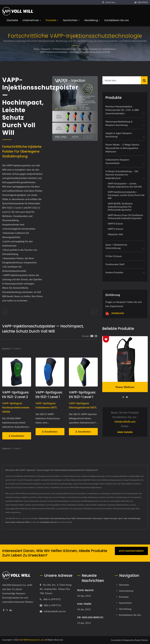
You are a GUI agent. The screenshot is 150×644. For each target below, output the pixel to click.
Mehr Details (125, 432)
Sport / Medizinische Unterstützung (116, 246)
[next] (94, 312)
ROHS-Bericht (86, 590)
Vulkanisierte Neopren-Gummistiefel (118, 161)
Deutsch (143, 2)
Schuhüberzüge (134, 518)
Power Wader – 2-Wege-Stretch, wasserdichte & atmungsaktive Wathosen (123, 148)
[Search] (119, 2)
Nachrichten (71, 20)
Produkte (52, 20)
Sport (120, 518)
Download (115, 313)
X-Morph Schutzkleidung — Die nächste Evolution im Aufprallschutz (84, 49)
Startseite (12, 20)
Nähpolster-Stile (115, 234)
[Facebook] (4, 610)
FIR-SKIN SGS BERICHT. (91, 617)
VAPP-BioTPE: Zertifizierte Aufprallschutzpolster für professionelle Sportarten (120, 207)
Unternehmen (32, 20)
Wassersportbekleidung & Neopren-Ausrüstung (119, 123)
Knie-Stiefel (84, 604)
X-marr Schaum (114, 256)
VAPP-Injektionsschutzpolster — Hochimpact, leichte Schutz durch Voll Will (75, 52)
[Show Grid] (92, 336)
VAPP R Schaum (115, 224)
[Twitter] (7, 610)
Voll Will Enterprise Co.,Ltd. (32, 640)
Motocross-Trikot (23, 522)
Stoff (125, 518)
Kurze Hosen (10, 522)
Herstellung (92, 20)
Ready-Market (141, 640)
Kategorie (46, 49)
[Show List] (96, 336)
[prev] (5, 312)
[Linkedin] (11, 610)
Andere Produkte (114, 272)
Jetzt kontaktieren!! (131, 551)
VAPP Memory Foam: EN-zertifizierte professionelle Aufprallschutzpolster (125, 217)
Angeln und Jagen (110, 518)
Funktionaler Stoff (115, 264)
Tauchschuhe (44, 518)
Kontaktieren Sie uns (117, 20)
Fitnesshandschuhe (84, 518)
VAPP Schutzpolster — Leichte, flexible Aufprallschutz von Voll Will (125, 185)
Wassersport (98, 518)
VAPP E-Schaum (115, 229)
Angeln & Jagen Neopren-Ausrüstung (119, 135)
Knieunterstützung (57, 518)
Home (37, 49)
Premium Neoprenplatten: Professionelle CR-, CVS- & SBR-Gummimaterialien (122, 110)
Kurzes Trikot (71, 518)
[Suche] (103, 2)
